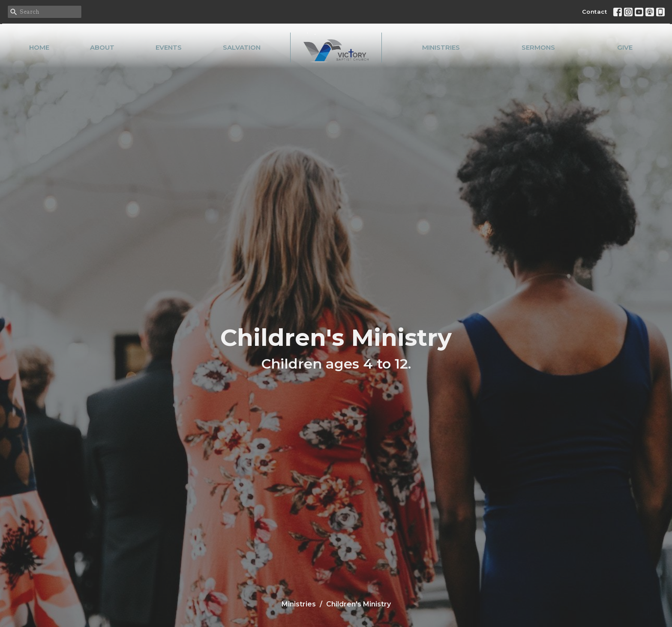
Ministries (441, 47)
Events (169, 47)
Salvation (242, 47)
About (102, 47)
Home (39, 47)
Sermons (538, 47)
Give (625, 47)
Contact (595, 12)
